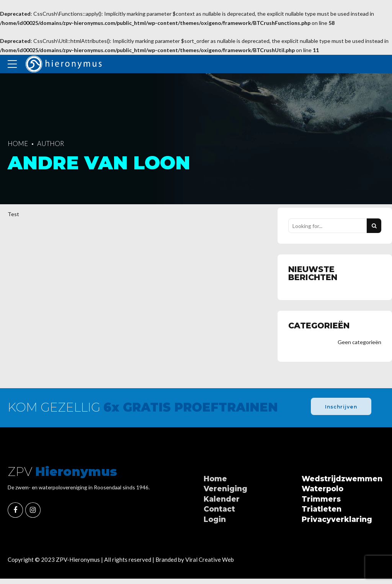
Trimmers (321, 500)
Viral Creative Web (210, 560)
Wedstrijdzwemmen (342, 479)
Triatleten (322, 509)
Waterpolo (323, 489)
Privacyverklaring (337, 520)
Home (18, 144)
